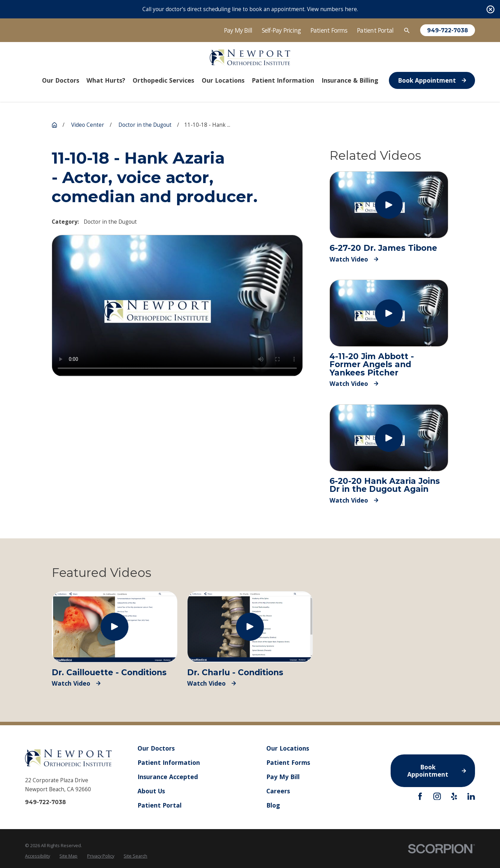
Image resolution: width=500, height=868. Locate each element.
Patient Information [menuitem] (283, 80)
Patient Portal (375, 30)
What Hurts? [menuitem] (106, 80)
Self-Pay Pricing (281, 30)
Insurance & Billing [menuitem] (350, 80)
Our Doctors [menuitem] (61, 80)
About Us (151, 791)
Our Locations (288, 748)
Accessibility (37, 856)
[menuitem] (37, 856)
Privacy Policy (101, 856)
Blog (273, 805)
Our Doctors (156, 748)
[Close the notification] (490, 9)
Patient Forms (329, 30)
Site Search (135, 856)
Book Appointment (432, 80)
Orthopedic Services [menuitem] (163, 80)
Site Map (68, 856)
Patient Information (169, 762)
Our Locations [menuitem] (223, 80)
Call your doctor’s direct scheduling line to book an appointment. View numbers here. (250, 9)
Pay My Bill (238, 30)
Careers (278, 791)
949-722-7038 (448, 30)
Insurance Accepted (168, 777)
